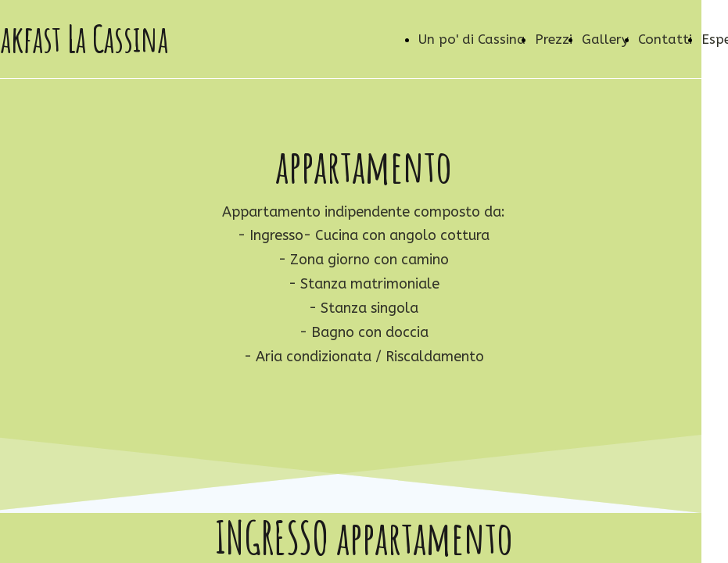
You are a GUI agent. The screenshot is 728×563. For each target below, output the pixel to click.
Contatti (665, 39)
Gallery (605, 39)
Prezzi (554, 39)
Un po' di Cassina (472, 39)
